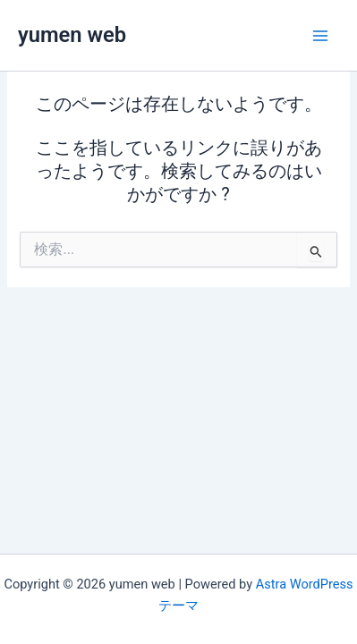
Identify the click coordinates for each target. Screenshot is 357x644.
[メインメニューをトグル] (320, 36)
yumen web (72, 35)
